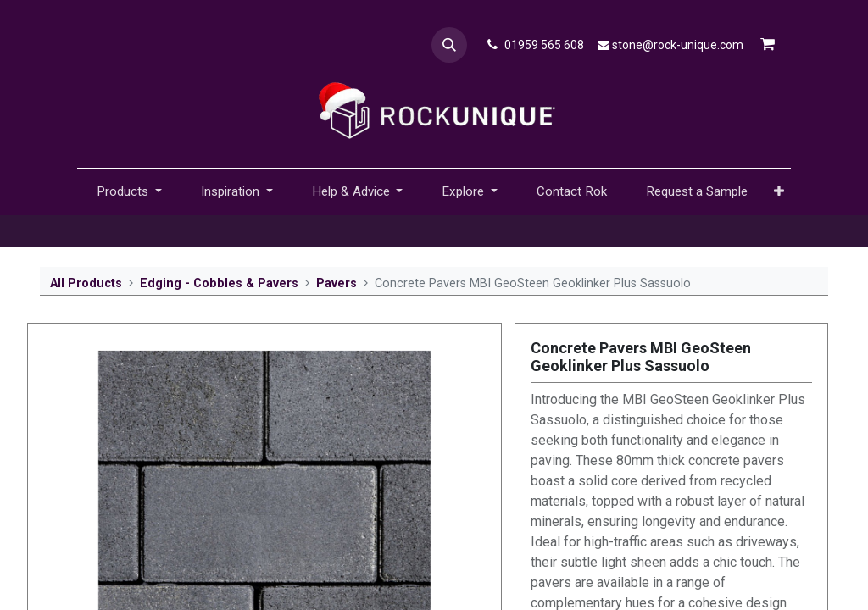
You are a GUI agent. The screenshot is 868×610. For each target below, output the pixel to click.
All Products (86, 283)
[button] (449, 45)
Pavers (337, 283)
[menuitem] (572, 192)
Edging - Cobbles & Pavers (219, 283)
